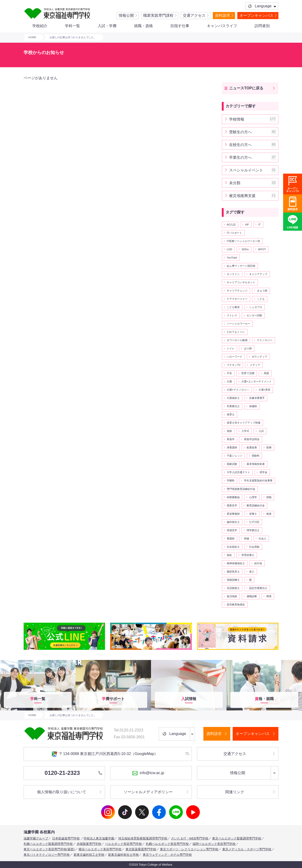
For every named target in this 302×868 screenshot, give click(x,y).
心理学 (253, 497)
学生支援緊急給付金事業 (258, 480)
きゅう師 (262, 291)
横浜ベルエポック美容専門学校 (100, 849)
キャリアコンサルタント (241, 282)
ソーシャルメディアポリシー (148, 792)
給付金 (258, 563)
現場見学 (232, 530)
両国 (266, 373)
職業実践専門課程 (158, 15)
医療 (269, 447)
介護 (229, 381)
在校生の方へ (253, 145)
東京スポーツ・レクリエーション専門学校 (189, 849)
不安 (229, 373)
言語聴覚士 (233, 588)
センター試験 (254, 315)
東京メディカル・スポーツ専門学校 (247, 849)
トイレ (231, 348)
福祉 (229, 555)
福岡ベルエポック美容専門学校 (214, 844)
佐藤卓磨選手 (257, 398)
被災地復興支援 (253, 196)
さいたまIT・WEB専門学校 (190, 838)
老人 (252, 572)
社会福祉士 (233, 547)
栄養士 (253, 514)
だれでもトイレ (236, 332)
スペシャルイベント (253, 170)
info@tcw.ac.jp (148, 773)
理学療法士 (253, 530)
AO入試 (231, 225)
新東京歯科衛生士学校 (123, 855)
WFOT (262, 249)
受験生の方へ (253, 132)
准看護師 (232, 447)
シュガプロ (256, 307)
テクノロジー (265, 340)
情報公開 (126, 15)
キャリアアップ (258, 274)
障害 (269, 596)
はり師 (248, 348)
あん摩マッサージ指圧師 (241, 266)
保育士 (231, 414)
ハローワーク (235, 357)
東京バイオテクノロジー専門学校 (47, 855)
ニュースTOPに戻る (246, 88)
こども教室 (233, 307)
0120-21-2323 (73, 773)
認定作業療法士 (258, 588)
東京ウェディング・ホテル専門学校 (167, 855)
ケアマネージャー (237, 299)
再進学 (231, 439)
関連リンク (235, 792)
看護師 (231, 538)
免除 (229, 431)
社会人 (262, 538)
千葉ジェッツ (235, 456)
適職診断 (252, 596)
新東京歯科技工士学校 (89, 855)
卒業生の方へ (253, 157)
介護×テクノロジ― (238, 390)
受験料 (256, 456)
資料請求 (222, 15)
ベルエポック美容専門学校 (123, 844)
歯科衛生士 (233, 522)
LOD (229, 249)
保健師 (253, 406)
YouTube (232, 258)
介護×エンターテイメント (256, 381)
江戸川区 (254, 522)
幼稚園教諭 (233, 497)
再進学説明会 (252, 439)
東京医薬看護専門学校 (141, 849)
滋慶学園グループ (36, 838)
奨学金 (263, 472)
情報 (269, 497)
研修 (247, 538)
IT (260, 225)
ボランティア (260, 357)
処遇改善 (252, 447)
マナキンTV (234, 365)
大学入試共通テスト (238, 472)
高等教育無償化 (236, 605)
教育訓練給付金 (256, 505)
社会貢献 (254, 547)
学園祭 (231, 480)
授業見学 (232, 505)
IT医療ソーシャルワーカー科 (243, 241)
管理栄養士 (248, 555)
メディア (255, 365)
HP (247, 225)
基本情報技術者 (256, 464)
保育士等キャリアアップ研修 (244, 423)
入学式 (245, 431)
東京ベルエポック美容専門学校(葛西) (49, 849)
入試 (261, 431)
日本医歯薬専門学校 (66, 838)
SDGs (245, 249)
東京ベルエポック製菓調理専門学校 (237, 838)
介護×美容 (265, 390)
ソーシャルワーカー (238, 324)
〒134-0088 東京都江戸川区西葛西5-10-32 (105, 754)
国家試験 (232, 464)
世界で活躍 (248, 373)
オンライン (233, 274)
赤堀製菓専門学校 (89, 844)
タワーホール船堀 (237, 340)
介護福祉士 (233, 398)
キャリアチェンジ (237, 291)
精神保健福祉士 (236, 563)
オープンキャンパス (256, 15)
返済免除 (232, 596)
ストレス (232, 315)
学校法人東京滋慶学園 (99, 838)
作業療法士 (233, 406)
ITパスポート (234, 233)
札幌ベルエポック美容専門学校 (167, 844)
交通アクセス (194, 15)
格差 (269, 514)
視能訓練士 (233, 580)
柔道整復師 (233, 514)
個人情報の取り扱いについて (62, 792)
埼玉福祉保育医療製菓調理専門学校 (143, 838)
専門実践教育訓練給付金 (241, 489)
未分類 (253, 183)
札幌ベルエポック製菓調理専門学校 (48, 844)
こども (261, 299)
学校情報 (253, 119)
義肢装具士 (233, 572)
